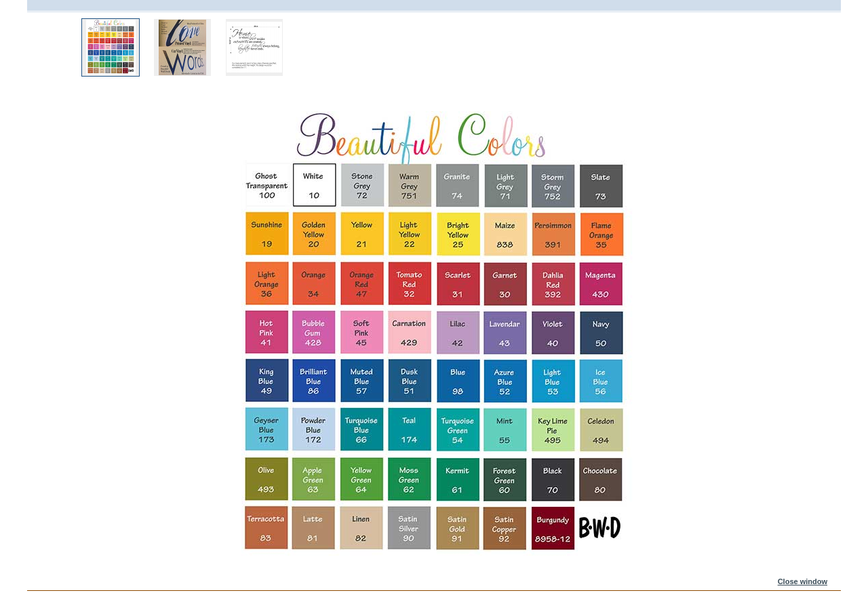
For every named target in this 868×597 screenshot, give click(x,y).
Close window (803, 581)
